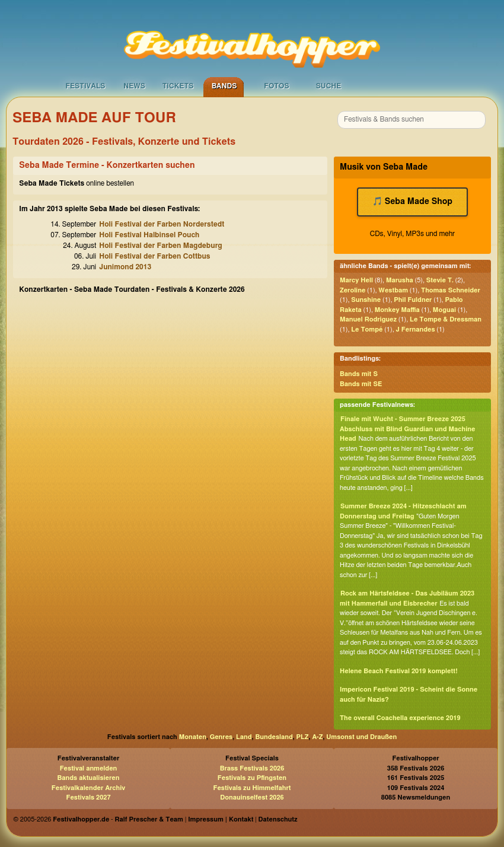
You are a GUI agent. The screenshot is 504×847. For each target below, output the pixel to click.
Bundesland (274, 737)
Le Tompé (367, 329)
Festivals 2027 (88, 797)
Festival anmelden (89, 768)
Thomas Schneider (451, 290)
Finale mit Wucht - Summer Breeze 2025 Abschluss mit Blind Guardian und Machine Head (407, 429)
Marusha (400, 280)
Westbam (393, 290)
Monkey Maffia (397, 310)
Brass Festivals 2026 (252, 768)
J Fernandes (415, 329)
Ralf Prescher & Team (149, 819)
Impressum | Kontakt (221, 819)
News (134, 86)
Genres (221, 737)
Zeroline (353, 290)
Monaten (193, 737)
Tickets (178, 86)
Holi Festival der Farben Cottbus (154, 256)
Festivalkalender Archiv (88, 788)
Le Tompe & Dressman (446, 319)
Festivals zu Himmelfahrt (252, 788)
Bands (224, 86)
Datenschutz (278, 819)
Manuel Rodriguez (368, 319)
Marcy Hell (356, 280)
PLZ (303, 737)
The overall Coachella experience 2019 (400, 718)
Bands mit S (359, 374)
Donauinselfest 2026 (252, 797)
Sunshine (366, 300)
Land (244, 737)
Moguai (444, 310)
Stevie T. (440, 280)
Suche (329, 86)
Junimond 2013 (125, 267)
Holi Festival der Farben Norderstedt (162, 224)
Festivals (85, 86)
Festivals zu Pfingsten (252, 778)
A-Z (317, 737)
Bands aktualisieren (89, 778)
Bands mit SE (361, 384)
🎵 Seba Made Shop (412, 202)
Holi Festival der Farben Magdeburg (160, 246)
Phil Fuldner (413, 300)
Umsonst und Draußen (361, 737)
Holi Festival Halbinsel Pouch (149, 235)
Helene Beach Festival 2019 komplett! (399, 671)
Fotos (276, 86)
